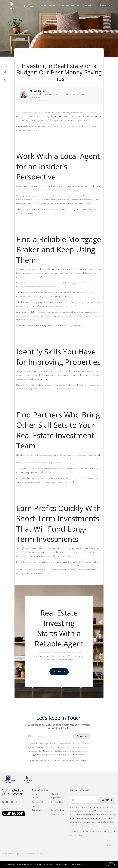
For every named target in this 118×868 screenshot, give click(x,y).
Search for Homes (40, 802)
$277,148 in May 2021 (54, 116)
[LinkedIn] (7, 802)
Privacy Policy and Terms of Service (72, 755)
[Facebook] (3, 802)
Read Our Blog (58, 810)
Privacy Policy (111, 845)
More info (84, 864)
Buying (43, 5)
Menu (88, 6)
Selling (53, 5)
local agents (33, 196)
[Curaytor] (13, 816)
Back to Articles (26, 53)
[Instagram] (16, 802)
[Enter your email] (52, 736)
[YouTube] (12, 802)
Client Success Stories (71, 5)
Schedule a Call (58, 814)
